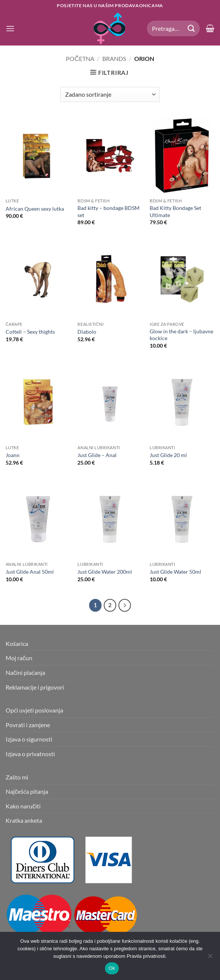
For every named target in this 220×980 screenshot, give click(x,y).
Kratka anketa (24, 820)
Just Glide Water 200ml (105, 572)
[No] (210, 958)
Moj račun (19, 658)
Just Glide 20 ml (168, 455)
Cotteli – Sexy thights (30, 332)
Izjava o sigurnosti (29, 739)
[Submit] (191, 28)
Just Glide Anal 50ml (30, 572)
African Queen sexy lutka (35, 209)
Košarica (17, 643)
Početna (80, 58)
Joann (13, 455)
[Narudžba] (110, 94)
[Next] (125, 605)
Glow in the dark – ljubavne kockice (181, 335)
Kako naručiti (23, 806)
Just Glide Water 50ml (175, 572)
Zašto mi (17, 777)
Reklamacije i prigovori (35, 687)
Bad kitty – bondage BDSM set (108, 211)
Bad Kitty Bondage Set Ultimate (175, 211)
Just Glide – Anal (97, 455)
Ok (112, 968)
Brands (114, 58)
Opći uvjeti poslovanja (34, 710)
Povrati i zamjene (28, 725)
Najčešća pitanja (27, 791)
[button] (10, 28)
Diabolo (87, 332)
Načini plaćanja (25, 672)
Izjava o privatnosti (30, 754)
